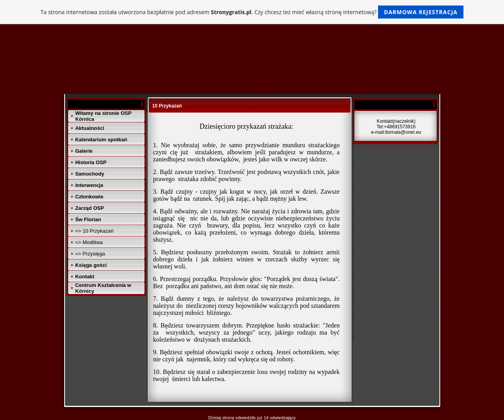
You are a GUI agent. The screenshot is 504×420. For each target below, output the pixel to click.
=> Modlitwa (89, 242)
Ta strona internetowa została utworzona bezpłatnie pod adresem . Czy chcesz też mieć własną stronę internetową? (252, 12)
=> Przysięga (90, 254)
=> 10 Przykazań (94, 231)
